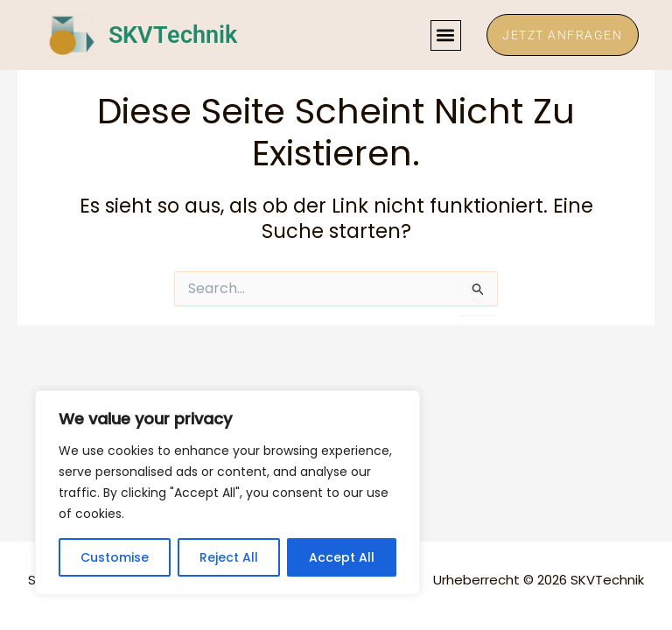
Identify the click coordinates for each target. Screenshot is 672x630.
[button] (441, 35)
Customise (115, 557)
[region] (227, 493)
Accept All (342, 557)
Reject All (229, 557)
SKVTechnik (175, 35)
